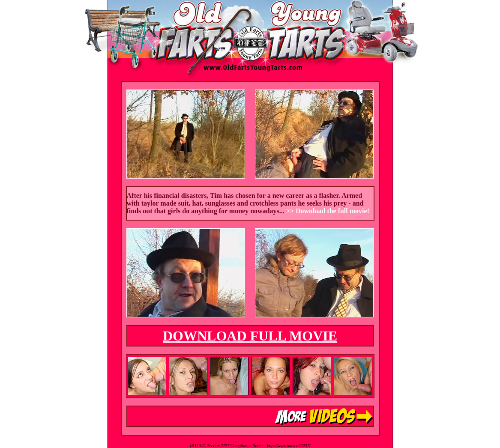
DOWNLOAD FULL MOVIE (250, 336)
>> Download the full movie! (328, 211)
